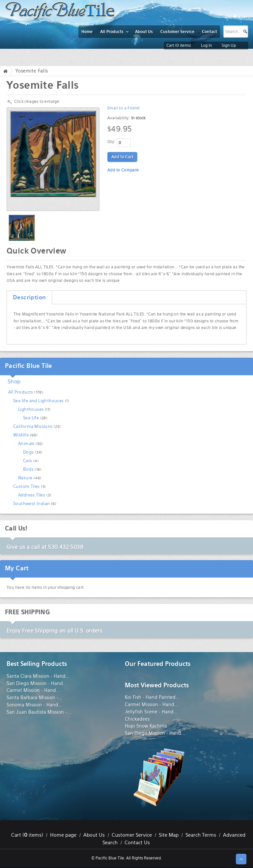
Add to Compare (123, 170)
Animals (26, 444)
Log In (206, 45)
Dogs (28, 452)
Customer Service (132, 835)
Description (29, 297)
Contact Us (137, 843)
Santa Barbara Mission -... (34, 698)
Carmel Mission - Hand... (33, 690)
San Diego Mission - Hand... (37, 683)
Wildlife (21, 435)
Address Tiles (32, 495)
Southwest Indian (31, 504)
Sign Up (229, 45)
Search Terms (201, 835)
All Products (21, 392)
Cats (28, 461)
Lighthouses (31, 409)
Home (7, 71)
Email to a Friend (124, 108)
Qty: (111, 142)
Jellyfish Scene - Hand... (151, 712)
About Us (94, 835)
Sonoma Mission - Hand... (34, 705)
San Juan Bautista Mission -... (39, 712)
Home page (63, 835)
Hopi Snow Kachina (146, 726)
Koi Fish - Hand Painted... (152, 697)
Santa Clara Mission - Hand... (38, 676)
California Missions (33, 426)
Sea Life (31, 418)
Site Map (169, 835)
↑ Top (241, 859)
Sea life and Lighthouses (39, 401)
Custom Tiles (27, 486)
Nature (25, 478)
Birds (28, 469)
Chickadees (137, 719)
